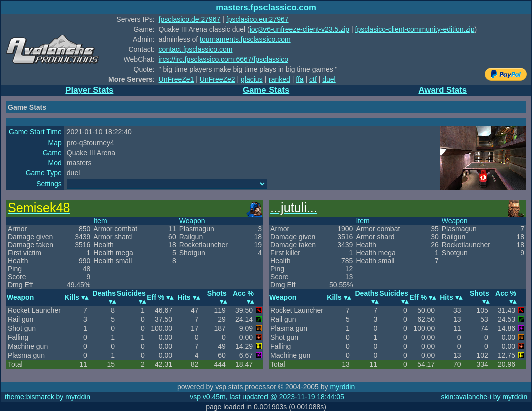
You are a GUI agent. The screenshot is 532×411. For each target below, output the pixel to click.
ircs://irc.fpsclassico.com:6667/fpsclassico (223, 59)
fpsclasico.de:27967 (190, 19)
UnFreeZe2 (218, 79)
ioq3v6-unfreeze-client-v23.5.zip (300, 29)
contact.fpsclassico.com (196, 49)
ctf (313, 79)
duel (329, 79)
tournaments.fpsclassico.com (245, 39)
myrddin (342, 387)
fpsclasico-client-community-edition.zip (415, 29)
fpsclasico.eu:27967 (257, 19)
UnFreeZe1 (177, 79)
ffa (299, 79)
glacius (252, 79)
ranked (279, 79)
